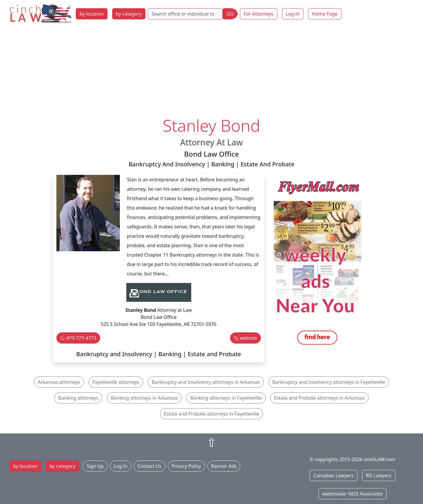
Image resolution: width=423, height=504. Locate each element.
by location (92, 14)
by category (129, 14)
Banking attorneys (78, 398)
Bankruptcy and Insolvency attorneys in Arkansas (206, 382)
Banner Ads (224, 466)
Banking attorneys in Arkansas (144, 398)
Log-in (293, 14)
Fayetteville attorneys (116, 382)
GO (230, 14)
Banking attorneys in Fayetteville (226, 398)
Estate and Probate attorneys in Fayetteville (211, 414)
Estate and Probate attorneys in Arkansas (319, 398)
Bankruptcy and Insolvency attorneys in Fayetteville (329, 382)
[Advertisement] (211, 71)
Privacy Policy (186, 466)
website (249, 338)
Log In (121, 466)
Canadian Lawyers (333, 475)
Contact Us (149, 466)
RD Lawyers (379, 475)
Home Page (325, 14)
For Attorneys (259, 14)
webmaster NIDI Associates (352, 494)
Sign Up (95, 466)
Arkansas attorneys (59, 382)
